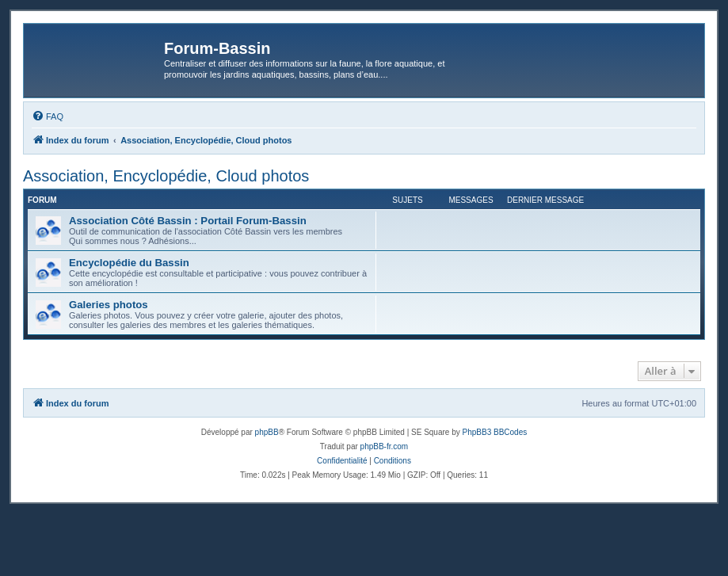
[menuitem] (48, 116)
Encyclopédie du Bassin (129, 263)
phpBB (267, 432)
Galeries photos (109, 305)
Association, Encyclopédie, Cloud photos (166, 176)
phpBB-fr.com (385, 446)
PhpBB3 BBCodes (495, 432)
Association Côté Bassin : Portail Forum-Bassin (188, 221)
